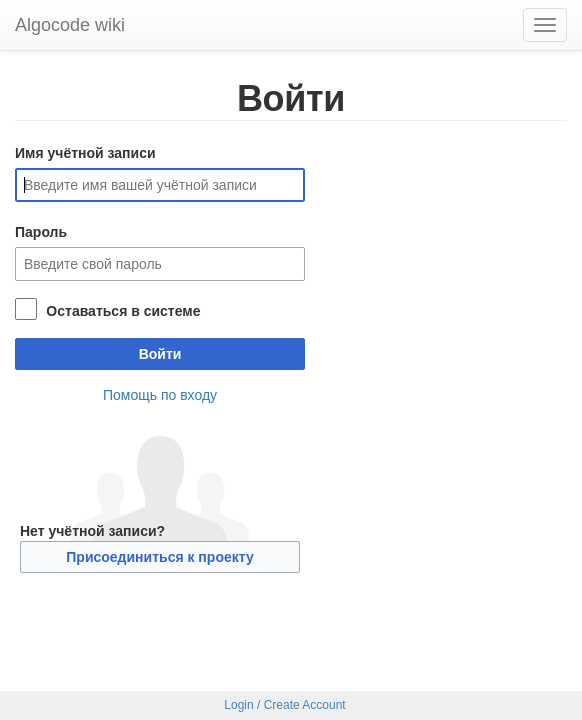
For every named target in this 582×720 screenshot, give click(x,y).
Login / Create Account (284, 705)
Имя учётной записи (85, 153)
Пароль (41, 232)
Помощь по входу (160, 395)
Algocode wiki (70, 25)
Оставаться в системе (123, 311)
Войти (160, 354)
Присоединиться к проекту (159, 557)
